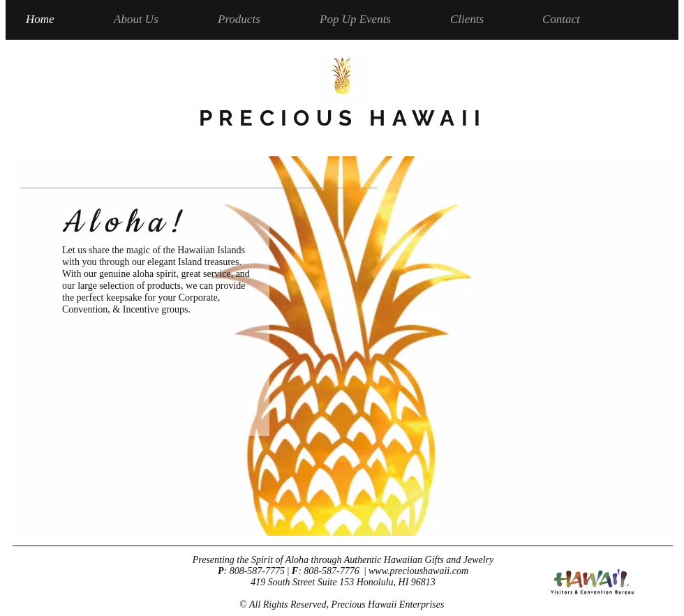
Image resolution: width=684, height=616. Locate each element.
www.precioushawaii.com (418, 571)
